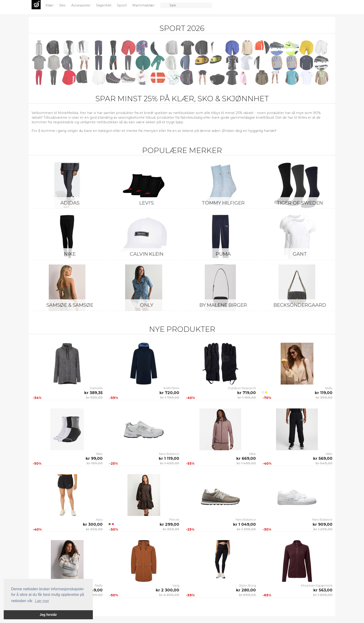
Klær (50, 5)
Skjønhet (104, 5)
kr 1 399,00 (246, 529)
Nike (70, 254)
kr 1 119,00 (169, 458)
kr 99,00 (94, 458)
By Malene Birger (223, 305)
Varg (176, 585)
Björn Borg (248, 585)
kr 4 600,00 (169, 595)
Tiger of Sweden (300, 203)
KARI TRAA (171, 388)
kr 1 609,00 (323, 595)
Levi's (146, 203)
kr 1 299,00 (323, 529)
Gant (300, 254)
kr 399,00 (324, 398)
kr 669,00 (246, 458)
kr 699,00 (247, 595)
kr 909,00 (323, 524)
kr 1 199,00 (247, 398)
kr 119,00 (324, 393)
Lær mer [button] (42, 601)
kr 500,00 (94, 529)
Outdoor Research (242, 388)
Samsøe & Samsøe (70, 305)
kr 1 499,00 (170, 463)
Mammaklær (144, 5)
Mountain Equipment (317, 585)
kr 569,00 (323, 458)
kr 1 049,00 (244, 524)
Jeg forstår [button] (48, 615)
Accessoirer (81, 5)
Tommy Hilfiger (223, 203)
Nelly (329, 388)
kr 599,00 (94, 398)
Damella (96, 388)
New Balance (169, 454)
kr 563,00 (323, 590)
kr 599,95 (171, 529)
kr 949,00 (324, 463)
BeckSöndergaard (300, 305)
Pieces (174, 519)
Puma (223, 254)
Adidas (70, 203)
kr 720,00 (169, 393)
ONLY (147, 305)
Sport (122, 5)
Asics (99, 519)
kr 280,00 (246, 590)
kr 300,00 (93, 524)
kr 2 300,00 (167, 590)
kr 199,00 (95, 463)
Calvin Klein (147, 254)
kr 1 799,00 (170, 398)
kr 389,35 (93, 393)
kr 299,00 (169, 524)
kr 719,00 (247, 393)
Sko (63, 5)
